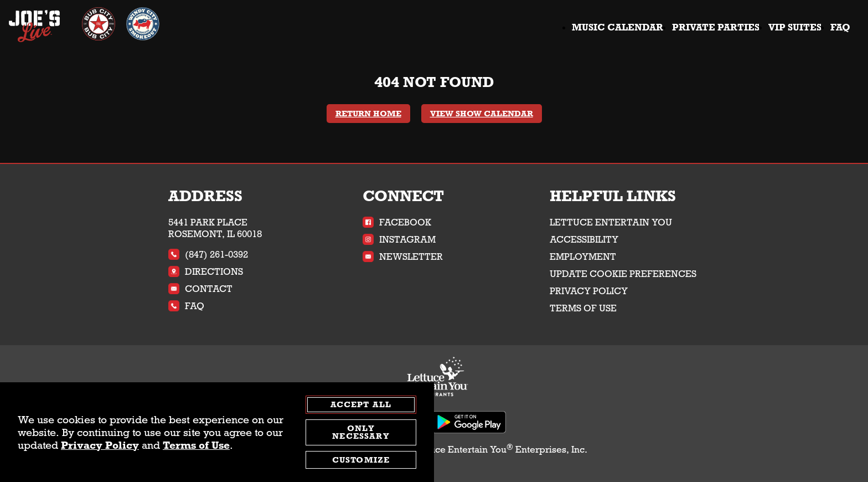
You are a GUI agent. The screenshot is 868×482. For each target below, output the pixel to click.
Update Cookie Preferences (623, 274)
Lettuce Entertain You (611, 222)
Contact (200, 289)
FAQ (840, 27)
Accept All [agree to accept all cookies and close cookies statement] (361, 404)
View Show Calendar (482, 114)
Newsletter (403, 257)
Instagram (399, 240)
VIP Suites (795, 27)
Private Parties (716, 27)
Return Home (368, 114)
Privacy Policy (589, 291)
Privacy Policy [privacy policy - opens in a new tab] (100, 445)
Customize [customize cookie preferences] (361, 460)
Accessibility (584, 240)
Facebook (397, 222)
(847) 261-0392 (208, 255)
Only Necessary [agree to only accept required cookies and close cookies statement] (361, 432)
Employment (583, 257)
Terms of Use (583, 308)
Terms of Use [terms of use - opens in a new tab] (196, 445)
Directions (206, 272)
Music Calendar (618, 27)
